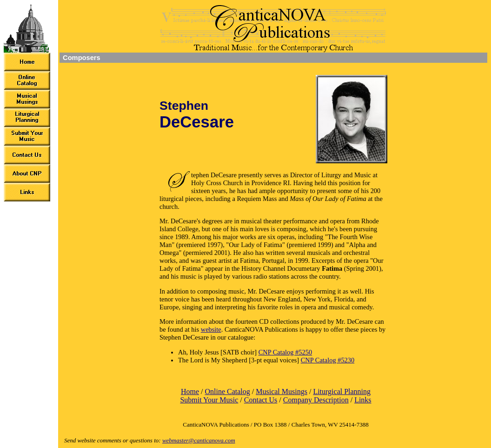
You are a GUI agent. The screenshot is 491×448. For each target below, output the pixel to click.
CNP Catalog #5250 (285, 352)
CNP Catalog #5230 (328, 360)
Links (363, 400)
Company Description (316, 400)
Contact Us (261, 400)
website (211, 329)
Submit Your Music (209, 400)
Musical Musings (282, 391)
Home (190, 391)
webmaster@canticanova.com (199, 440)
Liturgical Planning (342, 391)
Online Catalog (227, 391)
